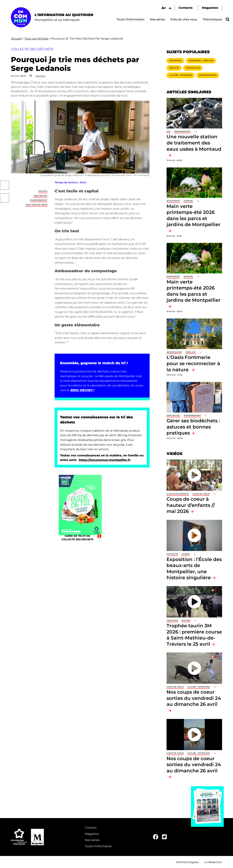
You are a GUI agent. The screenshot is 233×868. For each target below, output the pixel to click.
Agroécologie (174, 352)
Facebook (5, 185)
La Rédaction (213, 862)
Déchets (43, 191)
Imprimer (40, 76)
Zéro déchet (41, 196)
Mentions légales (187, 862)
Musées (186, 554)
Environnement (39, 200)
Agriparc (188, 201)
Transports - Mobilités (201, 61)
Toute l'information (131, 19)
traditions (172, 620)
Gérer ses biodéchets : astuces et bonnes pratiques (193, 427)
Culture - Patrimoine (181, 75)
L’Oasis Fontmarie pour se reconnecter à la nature (193, 363)
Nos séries (157, 19)
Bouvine (186, 620)
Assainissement (182, 131)
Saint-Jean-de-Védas (36, 205)
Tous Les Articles (36, 39)
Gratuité (174, 68)
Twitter (5, 198)
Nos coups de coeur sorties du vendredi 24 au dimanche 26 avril (194, 698)
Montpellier (193, 68)
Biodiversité (173, 201)
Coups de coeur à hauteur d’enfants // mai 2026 (191, 505)
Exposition (172, 554)
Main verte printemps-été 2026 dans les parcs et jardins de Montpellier (193, 215)
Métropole (175, 61)
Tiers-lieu (191, 352)
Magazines (210, 8)
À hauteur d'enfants (178, 494)
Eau (169, 131)
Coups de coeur (201, 494)
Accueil (16, 39)
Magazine (92, 834)
